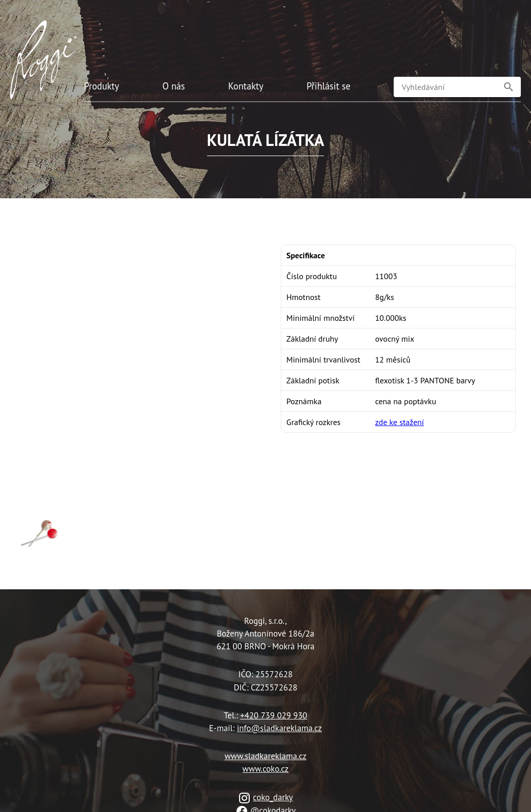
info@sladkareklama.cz (279, 728)
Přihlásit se (329, 86)
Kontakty (246, 86)
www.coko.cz (266, 769)
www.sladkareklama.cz (265, 756)
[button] (509, 87)
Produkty (101, 86)
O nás (173, 86)
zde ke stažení (399, 422)
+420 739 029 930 (274, 715)
